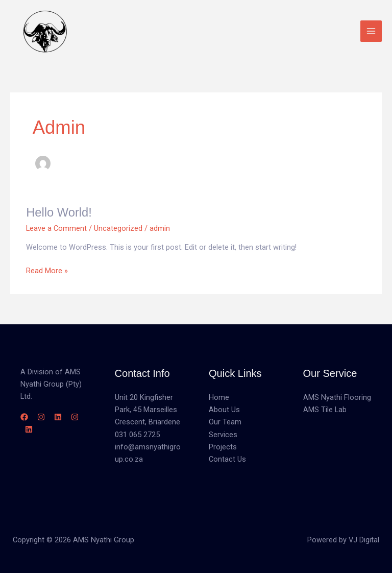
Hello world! (59, 212)
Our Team (225, 422)
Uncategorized (118, 228)
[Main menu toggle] (371, 31)
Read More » (47, 270)
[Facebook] (24, 417)
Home (219, 397)
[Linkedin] (58, 417)
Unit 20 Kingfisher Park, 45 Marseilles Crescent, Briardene (148, 410)
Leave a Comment (56, 228)
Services (223, 435)
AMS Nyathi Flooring (337, 397)
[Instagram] (41, 417)
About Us (224, 410)
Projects (223, 447)
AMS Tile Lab (325, 410)
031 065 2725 (137, 435)
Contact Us (227, 459)
